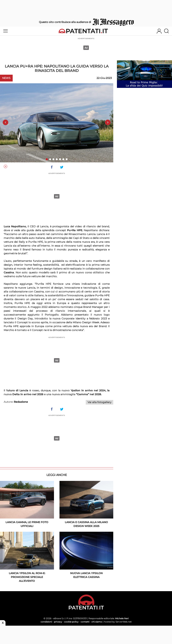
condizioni (46, 622)
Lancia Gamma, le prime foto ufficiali (27, 524)
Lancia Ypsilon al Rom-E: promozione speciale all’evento (27, 577)
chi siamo (97, 622)
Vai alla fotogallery (99, 402)
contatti (85, 622)
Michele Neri (122, 618)
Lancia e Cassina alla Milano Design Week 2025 (86, 524)
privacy (58, 622)
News (6, 78)
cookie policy (71, 622)
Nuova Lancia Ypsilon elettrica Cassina (86, 575)
